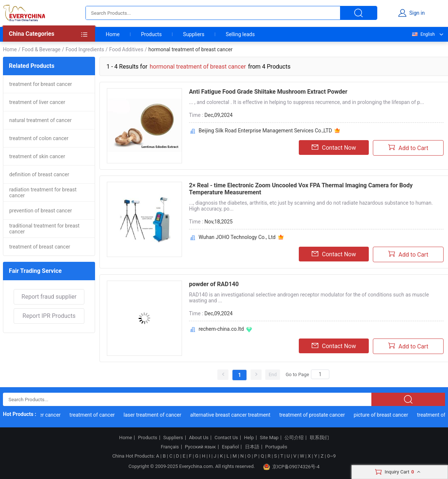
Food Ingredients (85, 49)
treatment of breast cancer (40, 247)
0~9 (331, 456)
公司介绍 (294, 438)
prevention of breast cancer (41, 211)
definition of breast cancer (39, 174)
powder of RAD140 (214, 284)
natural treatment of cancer (40, 120)
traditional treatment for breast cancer (44, 229)
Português (276, 447)
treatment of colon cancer (39, 138)
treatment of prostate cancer (313, 415)
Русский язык (200, 447)
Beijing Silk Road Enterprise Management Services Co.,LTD (265, 131)
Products (151, 34)
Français (170, 447)
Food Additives (126, 49)
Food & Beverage (41, 49)
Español (230, 447)
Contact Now (334, 147)
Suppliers (194, 34)
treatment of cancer (93, 415)
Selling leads (240, 34)
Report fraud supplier (49, 297)
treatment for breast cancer (41, 84)
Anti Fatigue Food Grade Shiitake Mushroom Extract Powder (268, 92)
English (423, 34)
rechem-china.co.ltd (221, 329)
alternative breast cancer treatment (231, 415)
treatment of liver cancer (37, 102)
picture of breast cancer (382, 415)
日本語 (252, 447)
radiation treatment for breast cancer (43, 192)
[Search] (320, 374)
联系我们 (319, 438)
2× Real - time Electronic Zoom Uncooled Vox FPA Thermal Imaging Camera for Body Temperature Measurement (301, 189)
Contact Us (226, 438)
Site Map (269, 438)
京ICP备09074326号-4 (291, 467)
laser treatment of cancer (154, 415)
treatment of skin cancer (37, 156)
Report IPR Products (49, 316)
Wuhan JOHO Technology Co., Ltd (237, 237)
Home (113, 34)
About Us (199, 438)
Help (249, 438)
